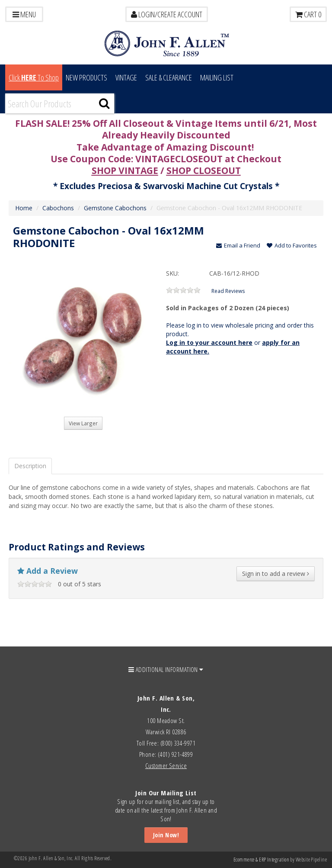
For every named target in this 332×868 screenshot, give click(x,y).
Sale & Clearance (169, 77)
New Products (86, 77)
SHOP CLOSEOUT (204, 170)
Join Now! (166, 835)
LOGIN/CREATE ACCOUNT (167, 14)
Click (34, 77)
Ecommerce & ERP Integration (261, 860)
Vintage (126, 77)
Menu (24, 14)
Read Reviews (228, 291)
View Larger (83, 423)
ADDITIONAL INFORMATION (166, 669)
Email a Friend (238, 245)
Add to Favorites (292, 245)
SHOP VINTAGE (125, 170)
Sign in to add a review (276, 574)
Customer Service (166, 765)
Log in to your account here (209, 342)
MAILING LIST (217, 77)
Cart (308, 14)
